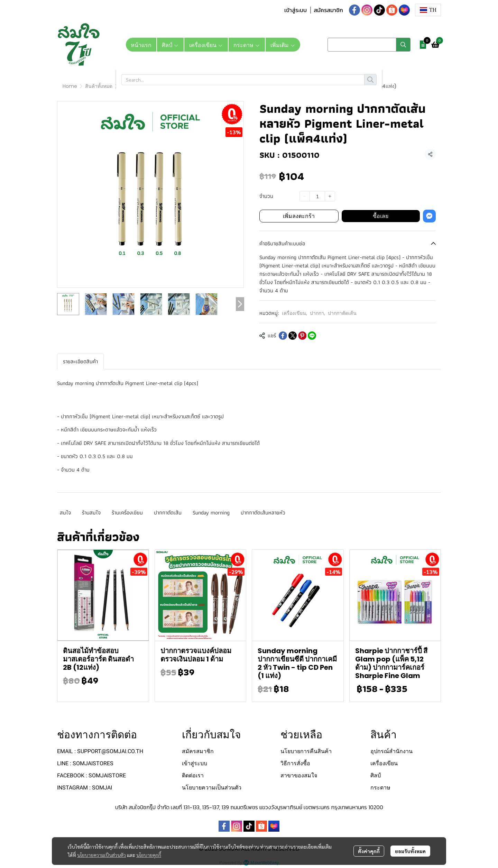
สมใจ (65, 513)
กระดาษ (380, 788)
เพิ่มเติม (283, 45)
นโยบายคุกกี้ (149, 855)
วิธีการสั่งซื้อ (295, 763)
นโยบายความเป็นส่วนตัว (102, 855)
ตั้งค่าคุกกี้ (369, 851)
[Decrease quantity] (305, 196)
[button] (428, 10)
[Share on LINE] (312, 336)
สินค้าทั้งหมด (99, 86)
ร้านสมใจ (91, 513)
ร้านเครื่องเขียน (127, 513)
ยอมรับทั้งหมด (410, 851)
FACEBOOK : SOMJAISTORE (91, 775)
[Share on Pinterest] (302, 336)
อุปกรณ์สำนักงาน (391, 751)
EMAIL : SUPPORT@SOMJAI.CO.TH (100, 751)
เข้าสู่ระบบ (296, 10)
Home (70, 86)
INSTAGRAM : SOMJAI (85, 788)
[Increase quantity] (330, 196)
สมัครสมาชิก (328, 10)
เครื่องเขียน (132, 86)
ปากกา (160, 86)
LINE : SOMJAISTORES (85, 763)
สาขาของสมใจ (299, 775)
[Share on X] (293, 336)
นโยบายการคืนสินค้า (306, 751)
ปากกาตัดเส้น (189, 86)
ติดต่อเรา (193, 775)
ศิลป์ (376, 775)
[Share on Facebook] (283, 336)
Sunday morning (211, 513)
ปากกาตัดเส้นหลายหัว (263, 513)
